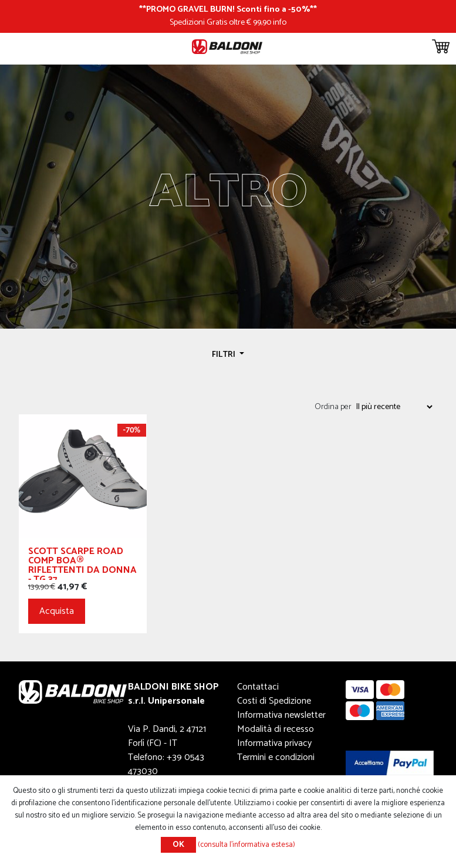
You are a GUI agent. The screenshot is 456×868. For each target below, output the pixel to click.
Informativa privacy (274, 743)
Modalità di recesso (276, 729)
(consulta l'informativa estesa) (246, 845)
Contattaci (258, 687)
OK (178, 845)
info (280, 22)
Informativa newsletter (281, 715)
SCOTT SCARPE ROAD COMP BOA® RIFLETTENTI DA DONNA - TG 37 (82, 563)
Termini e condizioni (276, 757)
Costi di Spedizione (274, 701)
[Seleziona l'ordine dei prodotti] (394, 407)
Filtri (224, 354)
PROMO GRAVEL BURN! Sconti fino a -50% (228, 9)
